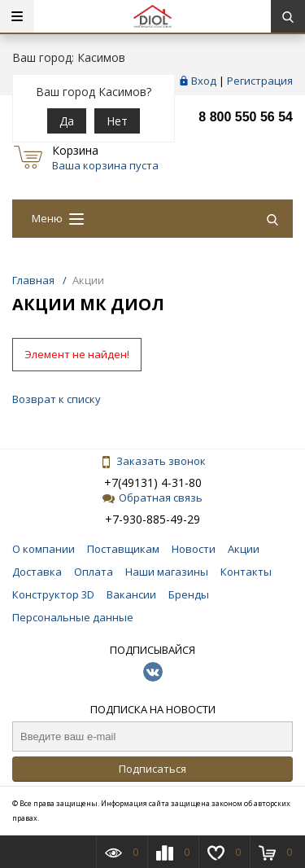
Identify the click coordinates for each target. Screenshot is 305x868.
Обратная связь (152, 498)
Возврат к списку (57, 399)
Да (67, 121)
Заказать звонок (153, 461)
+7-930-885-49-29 (152, 519)
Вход (204, 81)
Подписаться (152, 769)
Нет (117, 121)
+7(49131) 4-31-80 (153, 482)
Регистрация (260, 81)
